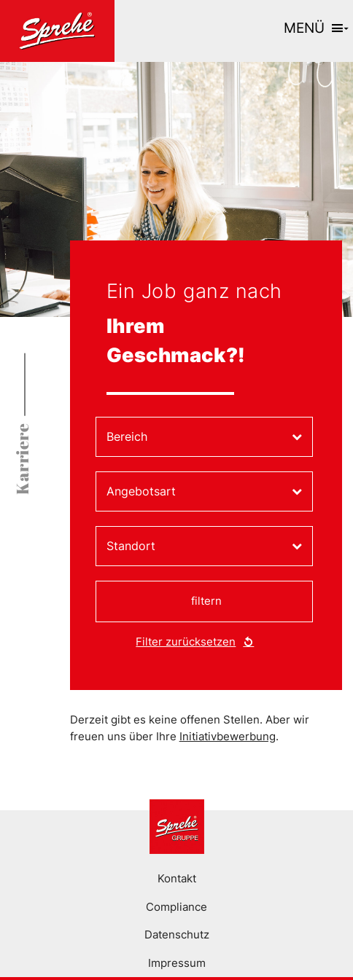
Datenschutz (177, 934)
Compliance (176, 907)
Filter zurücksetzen (186, 642)
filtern (206, 601)
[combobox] (204, 437)
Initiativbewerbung (228, 736)
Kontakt (177, 878)
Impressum (177, 963)
